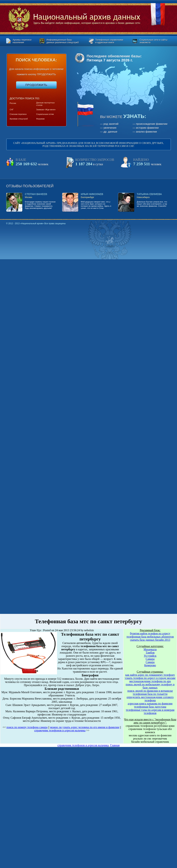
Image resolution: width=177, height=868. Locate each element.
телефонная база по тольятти (150, 694)
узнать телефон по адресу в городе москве (150, 678)
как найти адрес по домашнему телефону (150, 675)
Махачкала (150, 649)
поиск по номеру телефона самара (27, 727)
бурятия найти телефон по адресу (150, 633)
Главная (115, 745)
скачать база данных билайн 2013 (150, 640)
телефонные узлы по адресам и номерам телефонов (150, 711)
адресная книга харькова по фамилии (150, 704)
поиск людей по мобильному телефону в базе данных (150, 686)
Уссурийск (150, 656)
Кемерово (150, 665)
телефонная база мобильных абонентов (150, 637)
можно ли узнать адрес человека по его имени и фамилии (85, 727)
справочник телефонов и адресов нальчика (60, 730)
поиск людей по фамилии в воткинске (150, 691)
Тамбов (150, 653)
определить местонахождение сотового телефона (150, 699)
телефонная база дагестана (150, 707)
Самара (150, 659)
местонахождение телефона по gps (150, 681)
